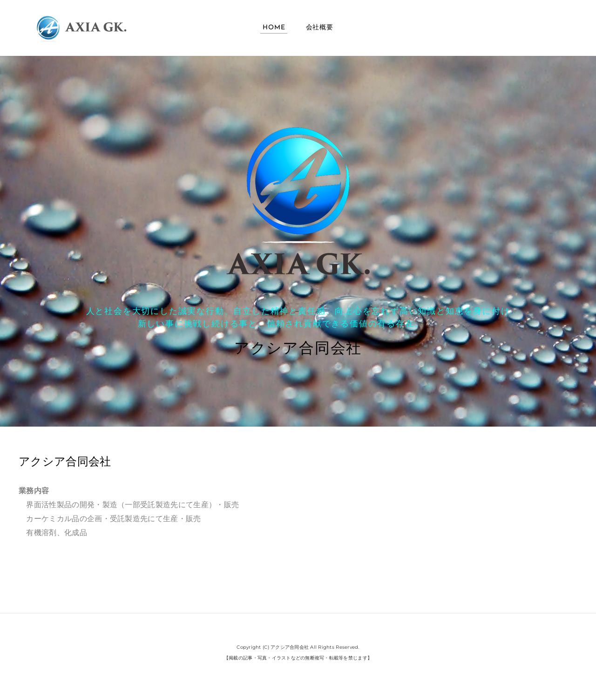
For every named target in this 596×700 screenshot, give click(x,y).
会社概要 (320, 28)
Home (274, 28)
